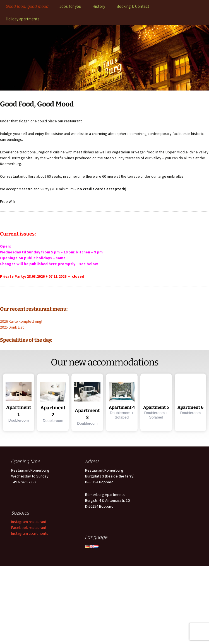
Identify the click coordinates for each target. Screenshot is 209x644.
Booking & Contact (133, 6)
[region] (104, 58)
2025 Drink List (12, 327)
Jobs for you (70, 6)
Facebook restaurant (29, 527)
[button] (19, 402)
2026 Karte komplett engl (21, 321)
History (99, 6)
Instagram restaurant (29, 522)
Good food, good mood (27, 6)
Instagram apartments (30, 533)
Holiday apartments (23, 19)
